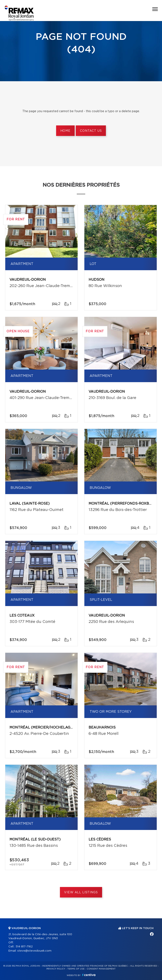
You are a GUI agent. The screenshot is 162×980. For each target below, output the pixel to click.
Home (65, 131)
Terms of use (76, 969)
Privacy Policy (56, 969)
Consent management (101, 969)
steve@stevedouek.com (34, 951)
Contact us (91, 131)
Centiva (89, 975)
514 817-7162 (24, 947)
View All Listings (81, 892)
